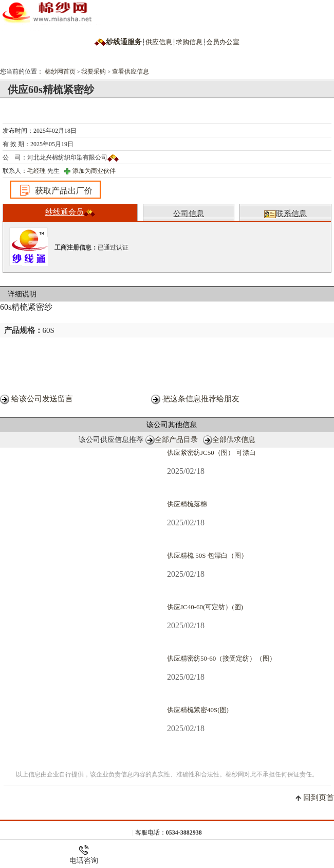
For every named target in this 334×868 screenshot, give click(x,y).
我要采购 (94, 72)
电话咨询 (84, 855)
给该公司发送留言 (42, 399)
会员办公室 (223, 42)
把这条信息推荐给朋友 (201, 399)
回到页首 (319, 798)
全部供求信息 (234, 440)
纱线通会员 (70, 212)
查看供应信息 (131, 72)
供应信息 (159, 42)
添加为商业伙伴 (94, 171)
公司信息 (189, 214)
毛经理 (36, 171)
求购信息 (189, 42)
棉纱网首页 (60, 72)
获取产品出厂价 (55, 190)
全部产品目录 (176, 440)
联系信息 (285, 214)
